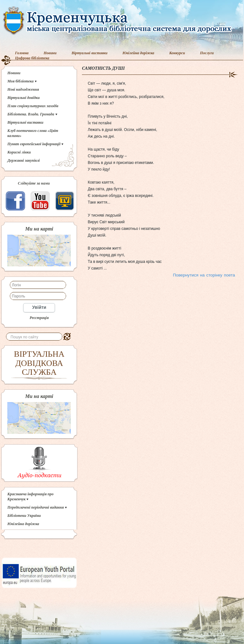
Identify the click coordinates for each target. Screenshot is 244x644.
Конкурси (177, 53)
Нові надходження (23, 89)
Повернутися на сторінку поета (204, 275)
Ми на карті (39, 229)
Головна (22, 53)
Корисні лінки (19, 152)
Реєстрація (39, 318)
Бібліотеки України (24, 516)
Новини (50, 53)
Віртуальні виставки (89, 53)
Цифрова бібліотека (32, 58)
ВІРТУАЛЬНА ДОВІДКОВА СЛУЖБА (39, 363)
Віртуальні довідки (24, 98)
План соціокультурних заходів (33, 106)
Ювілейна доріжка (139, 53)
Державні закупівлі (24, 160)
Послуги (207, 53)
